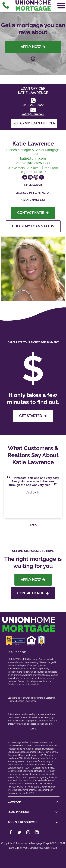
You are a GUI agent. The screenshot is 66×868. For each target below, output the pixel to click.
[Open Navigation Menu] (61, 6)
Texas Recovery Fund (22, 790)
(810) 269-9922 (33, 105)
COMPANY (34, 802)
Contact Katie (33, 213)
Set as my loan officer (34, 123)
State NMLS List (34, 200)
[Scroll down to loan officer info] (33, 58)
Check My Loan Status (33, 226)
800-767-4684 (17, 652)
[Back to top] (33, 858)
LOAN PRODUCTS (34, 812)
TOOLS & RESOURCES (34, 822)
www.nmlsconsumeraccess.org (23, 662)
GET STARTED (33, 416)
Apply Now (33, 47)
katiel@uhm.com (33, 114)
